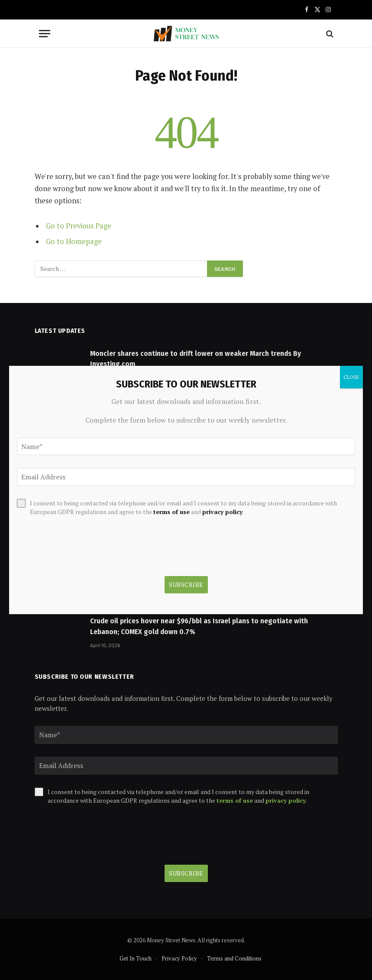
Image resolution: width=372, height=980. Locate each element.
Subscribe (186, 873)
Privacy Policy (179, 958)
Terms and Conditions (234, 958)
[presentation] (100, 835)
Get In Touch (136, 958)
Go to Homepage (74, 241)
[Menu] (45, 34)
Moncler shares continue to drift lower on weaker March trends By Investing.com (196, 359)
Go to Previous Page (79, 226)
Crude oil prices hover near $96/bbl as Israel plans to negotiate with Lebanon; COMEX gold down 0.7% (199, 626)
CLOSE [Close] (351, 377)
